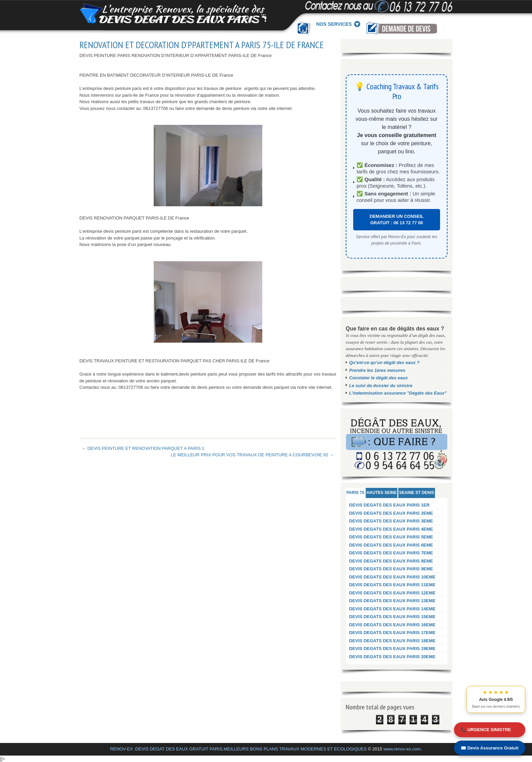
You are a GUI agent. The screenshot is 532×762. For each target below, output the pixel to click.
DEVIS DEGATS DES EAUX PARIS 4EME (391, 529)
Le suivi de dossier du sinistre (381, 386)
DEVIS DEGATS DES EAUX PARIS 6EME (391, 545)
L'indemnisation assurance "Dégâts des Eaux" (398, 393)
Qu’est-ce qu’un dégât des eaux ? (384, 363)
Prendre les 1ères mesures (377, 370)
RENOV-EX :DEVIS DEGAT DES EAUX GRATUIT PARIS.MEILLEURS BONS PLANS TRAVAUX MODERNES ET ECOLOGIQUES (238, 749)
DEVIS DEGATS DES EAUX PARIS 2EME (391, 513)
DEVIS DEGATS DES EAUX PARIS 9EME (391, 569)
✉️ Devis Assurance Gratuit (490, 748)
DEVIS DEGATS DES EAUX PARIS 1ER (389, 505)
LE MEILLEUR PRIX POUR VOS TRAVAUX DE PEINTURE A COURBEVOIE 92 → (252, 455)
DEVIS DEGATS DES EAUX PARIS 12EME (392, 593)
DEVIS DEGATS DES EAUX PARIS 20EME (392, 657)
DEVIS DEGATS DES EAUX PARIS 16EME (392, 625)
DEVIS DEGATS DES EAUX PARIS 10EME (392, 577)
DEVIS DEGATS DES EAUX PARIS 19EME (392, 649)
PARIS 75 (355, 493)
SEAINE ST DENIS (416, 493)
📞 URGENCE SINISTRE (486, 730)
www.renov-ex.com (402, 749)
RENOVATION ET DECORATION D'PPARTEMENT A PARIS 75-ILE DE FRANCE (202, 45)
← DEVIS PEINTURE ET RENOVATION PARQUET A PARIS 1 (143, 448)
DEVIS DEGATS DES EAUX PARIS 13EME (392, 601)
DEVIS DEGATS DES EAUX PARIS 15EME (392, 617)
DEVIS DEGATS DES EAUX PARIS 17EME (392, 633)
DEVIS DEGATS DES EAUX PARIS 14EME (392, 609)
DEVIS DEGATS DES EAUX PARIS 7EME (391, 553)
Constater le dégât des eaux (378, 378)
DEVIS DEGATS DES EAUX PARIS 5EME (391, 537)
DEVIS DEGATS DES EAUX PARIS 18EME (392, 641)
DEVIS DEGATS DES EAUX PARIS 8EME (391, 561)
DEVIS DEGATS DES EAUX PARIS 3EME (391, 521)
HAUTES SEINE (382, 493)
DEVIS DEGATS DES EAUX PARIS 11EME (392, 585)
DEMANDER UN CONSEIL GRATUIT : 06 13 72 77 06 (397, 220)
